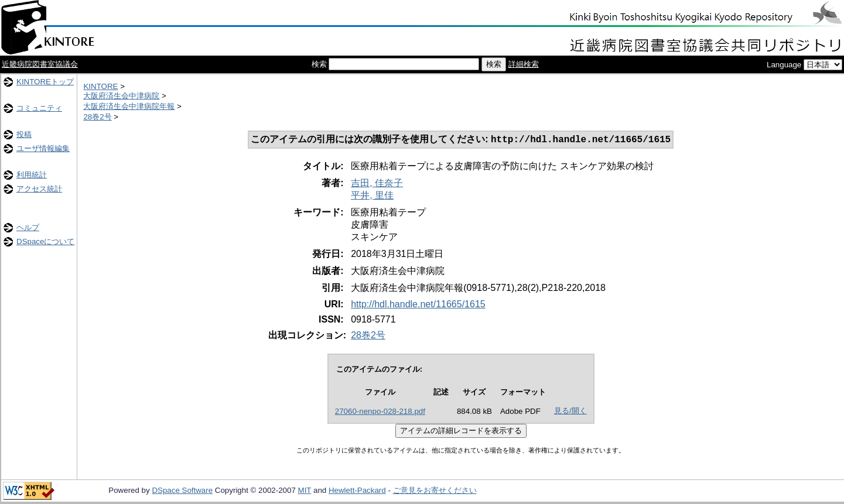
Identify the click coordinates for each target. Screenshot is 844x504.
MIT (305, 491)
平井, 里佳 (372, 196)
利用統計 (32, 175)
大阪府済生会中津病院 (121, 96)
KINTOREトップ (45, 82)
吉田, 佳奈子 (377, 184)
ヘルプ (28, 227)
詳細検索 (524, 64)
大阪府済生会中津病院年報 (129, 106)
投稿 (24, 134)
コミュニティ (39, 108)
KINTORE (100, 86)
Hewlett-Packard (357, 491)
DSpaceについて (45, 241)
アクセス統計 (39, 189)
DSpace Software (182, 491)
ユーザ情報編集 (43, 148)
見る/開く (570, 412)
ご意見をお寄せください (435, 491)
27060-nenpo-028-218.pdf (380, 412)
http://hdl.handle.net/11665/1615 (418, 305)
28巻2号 (97, 117)
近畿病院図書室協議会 (40, 64)
